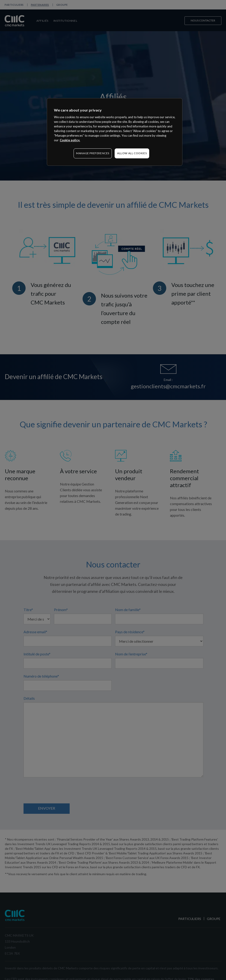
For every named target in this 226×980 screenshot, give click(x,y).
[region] (115, 132)
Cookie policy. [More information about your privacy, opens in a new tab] (70, 140)
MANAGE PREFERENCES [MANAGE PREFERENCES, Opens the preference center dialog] (93, 153)
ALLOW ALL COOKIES (132, 153)
